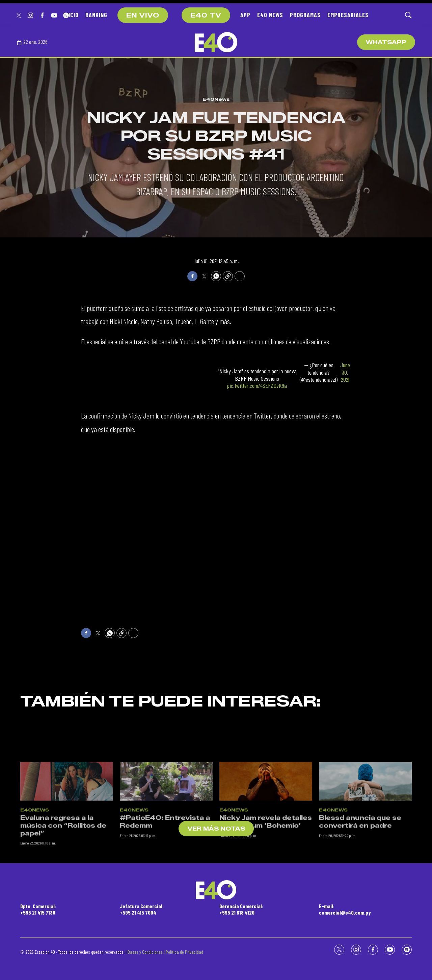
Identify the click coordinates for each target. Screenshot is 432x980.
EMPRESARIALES (348, 15)
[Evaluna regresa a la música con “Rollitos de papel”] (67, 827)
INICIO (71, 15)
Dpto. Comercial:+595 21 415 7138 (38, 909)
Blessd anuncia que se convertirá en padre (360, 868)
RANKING (96, 15)
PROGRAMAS (305, 15)
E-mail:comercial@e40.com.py (345, 909)
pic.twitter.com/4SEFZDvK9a (257, 385)
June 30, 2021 (345, 372)
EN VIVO (143, 16)
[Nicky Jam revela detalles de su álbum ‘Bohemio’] (266, 827)
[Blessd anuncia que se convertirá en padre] (365, 827)
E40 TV (206, 16)
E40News (216, 99)
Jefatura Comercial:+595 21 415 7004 (142, 909)
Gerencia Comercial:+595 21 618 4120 (241, 909)
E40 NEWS (270, 15)
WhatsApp (386, 42)
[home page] (216, 42)
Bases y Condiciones (145, 952)
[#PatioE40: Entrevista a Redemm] (166, 827)
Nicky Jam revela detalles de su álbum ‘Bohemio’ (266, 868)
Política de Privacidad (184, 952)
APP (245, 15)
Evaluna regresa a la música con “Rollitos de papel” (63, 872)
